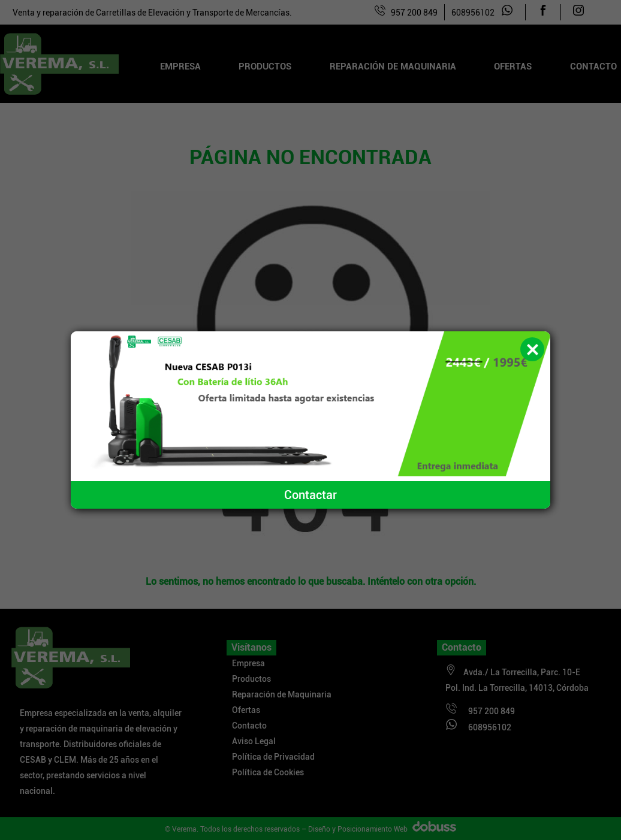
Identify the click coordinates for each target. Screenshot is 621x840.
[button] (532, 349)
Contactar (310, 495)
